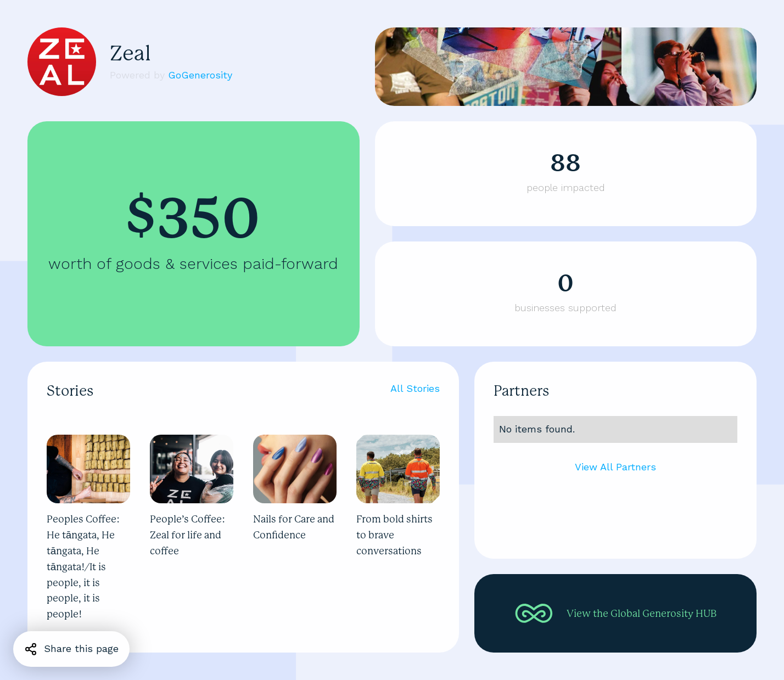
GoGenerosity (200, 75)
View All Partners (615, 467)
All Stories (415, 388)
